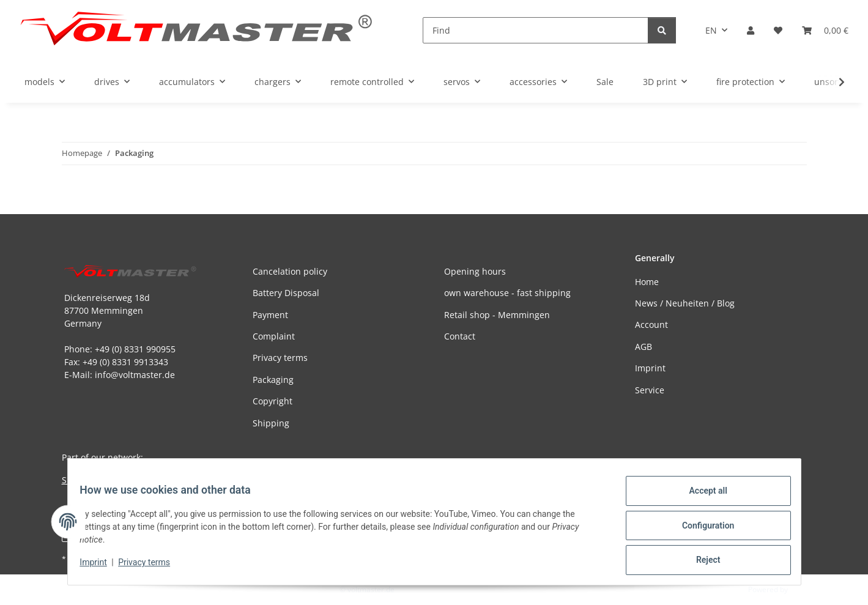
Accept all (700, 498)
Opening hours (475, 271)
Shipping (271, 423)
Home (647, 282)
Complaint (274, 336)
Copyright (273, 401)
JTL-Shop (804, 589)
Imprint (101, 567)
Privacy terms (151, 567)
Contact (460, 336)
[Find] (536, 30)
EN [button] (711, 30)
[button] (751, 30)
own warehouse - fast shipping (507, 293)
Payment (270, 315)
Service (650, 390)
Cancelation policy (290, 271)
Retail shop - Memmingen (497, 315)
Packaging (273, 380)
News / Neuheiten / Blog (685, 303)
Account (651, 325)
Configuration (701, 530)
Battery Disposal (286, 293)
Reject (701, 562)
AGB (644, 347)
